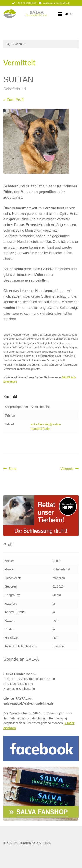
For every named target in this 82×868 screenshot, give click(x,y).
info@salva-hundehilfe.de (54, 3)
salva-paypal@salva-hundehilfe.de (28, 703)
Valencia (67, 469)
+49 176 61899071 (24, 3)
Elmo (12, 469)
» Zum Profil (14, 100)
